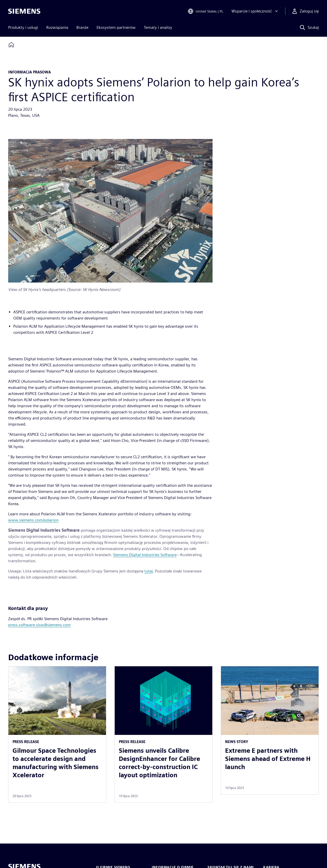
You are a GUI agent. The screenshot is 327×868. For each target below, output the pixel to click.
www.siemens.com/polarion (33, 520)
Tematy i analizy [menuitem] (158, 27)
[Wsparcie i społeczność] (255, 11)
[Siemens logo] (24, 11)
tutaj (149, 571)
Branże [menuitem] (82, 27)
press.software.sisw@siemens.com (39, 625)
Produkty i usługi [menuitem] (23, 27)
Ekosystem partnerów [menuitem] (116, 27)
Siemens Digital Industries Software (145, 555)
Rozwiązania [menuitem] (57, 27)
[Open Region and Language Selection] (205, 11)
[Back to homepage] (11, 45)
